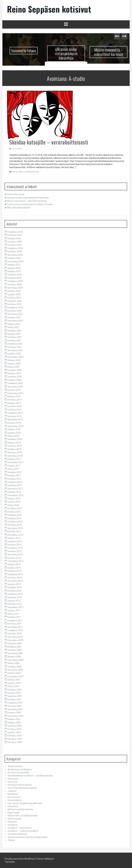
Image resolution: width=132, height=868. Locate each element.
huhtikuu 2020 (14, 380)
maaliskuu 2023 (15, 281)
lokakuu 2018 (14, 429)
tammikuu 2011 (15, 627)
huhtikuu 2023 (14, 278)
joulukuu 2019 (14, 390)
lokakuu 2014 (14, 564)
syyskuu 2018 (14, 433)
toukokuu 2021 (15, 337)
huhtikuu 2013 (14, 591)
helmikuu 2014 (15, 578)
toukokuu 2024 (15, 242)
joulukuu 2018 (14, 423)
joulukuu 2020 (14, 354)
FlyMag (48, 859)
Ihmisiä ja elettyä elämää (20, 785)
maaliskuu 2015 (15, 548)
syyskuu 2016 (14, 502)
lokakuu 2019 (14, 396)
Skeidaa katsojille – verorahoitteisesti (49, 142)
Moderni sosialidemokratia (20, 809)
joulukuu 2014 (14, 558)
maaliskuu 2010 (15, 630)
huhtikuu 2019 (14, 410)
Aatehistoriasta (15, 766)
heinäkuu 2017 (15, 472)
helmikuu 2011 (15, 624)
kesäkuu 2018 (14, 443)
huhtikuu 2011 (14, 617)
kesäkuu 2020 (14, 373)
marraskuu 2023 (15, 262)
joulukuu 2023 (14, 258)
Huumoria (12, 782)
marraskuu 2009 (15, 640)
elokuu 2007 (13, 686)
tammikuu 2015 (15, 555)
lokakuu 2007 (14, 680)
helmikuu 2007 (15, 706)
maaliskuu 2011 (15, 620)
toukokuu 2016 (15, 515)
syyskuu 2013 (14, 584)
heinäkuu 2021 (15, 331)
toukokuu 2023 (15, 275)
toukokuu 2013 (15, 587)
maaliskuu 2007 (15, 703)
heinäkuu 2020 (15, 370)
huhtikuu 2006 (14, 729)
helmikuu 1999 (15, 739)
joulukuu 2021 (14, 317)
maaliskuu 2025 (15, 232)
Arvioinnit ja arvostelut (18, 773)
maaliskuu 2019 (15, 413)
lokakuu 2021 (14, 324)
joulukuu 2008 (14, 657)
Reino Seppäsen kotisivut (49, 9)
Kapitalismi (13, 794)
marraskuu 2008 (15, 660)
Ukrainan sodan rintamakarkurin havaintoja (66, 54)
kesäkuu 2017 (14, 476)
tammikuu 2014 (15, 581)
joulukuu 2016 (14, 492)
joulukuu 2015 (14, 531)
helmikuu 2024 (15, 252)
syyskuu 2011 (14, 610)
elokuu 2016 (13, 505)
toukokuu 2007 (15, 696)
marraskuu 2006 (15, 716)
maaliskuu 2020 (15, 383)
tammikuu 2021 (15, 350)
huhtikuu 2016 (14, 518)
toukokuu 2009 (15, 644)
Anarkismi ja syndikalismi (20, 769)
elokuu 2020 (13, 367)
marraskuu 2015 (15, 535)
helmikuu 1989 (15, 742)
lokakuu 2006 (14, 719)
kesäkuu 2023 (14, 271)
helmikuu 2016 (15, 525)
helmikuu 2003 (15, 736)
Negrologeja (13, 813)
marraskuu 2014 (15, 561)
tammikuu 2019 (15, 420)
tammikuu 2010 (15, 637)
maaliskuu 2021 (15, 344)
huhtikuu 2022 (14, 304)
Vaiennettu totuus (24, 51)
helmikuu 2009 (15, 650)
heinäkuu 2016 (15, 508)
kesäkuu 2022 (14, 298)
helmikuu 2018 (15, 452)
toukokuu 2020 (15, 377)
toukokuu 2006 (15, 726)
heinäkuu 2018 (15, 439)
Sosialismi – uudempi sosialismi (23, 831)
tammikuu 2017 (15, 489)
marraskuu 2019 (15, 393)
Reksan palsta (14, 819)
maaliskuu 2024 (15, 248)
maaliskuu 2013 (15, 594)
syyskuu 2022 (14, 294)
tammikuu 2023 (15, 288)
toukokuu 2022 (15, 301)
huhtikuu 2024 (14, 245)
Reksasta (12, 822)
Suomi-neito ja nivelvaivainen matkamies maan (30, 204)
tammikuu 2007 (15, 709)
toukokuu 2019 (15, 406)
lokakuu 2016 (14, 499)
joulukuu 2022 (14, 291)
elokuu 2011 (13, 614)
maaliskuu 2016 (15, 522)
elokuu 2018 (13, 436)
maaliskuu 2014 (15, 574)
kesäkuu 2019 (14, 403)
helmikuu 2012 (15, 604)
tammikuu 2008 (15, 670)
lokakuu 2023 (14, 265)
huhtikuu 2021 (14, 341)
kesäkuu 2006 (14, 723)
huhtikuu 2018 (14, 449)
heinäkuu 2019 (15, 400)
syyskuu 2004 (14, 732)
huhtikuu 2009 (14, 647)
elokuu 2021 (13, 327)
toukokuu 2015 (15, 541)
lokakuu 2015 (14, 538)
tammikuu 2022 (15, 314)
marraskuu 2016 (15, 495)
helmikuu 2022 (15, 311)
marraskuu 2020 (15, 357)
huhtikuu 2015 (14, 545)
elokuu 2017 (13, 469)
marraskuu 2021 (15, 321)
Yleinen (11, 840)
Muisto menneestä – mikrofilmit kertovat (108, 52)
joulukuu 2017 (14, 459)
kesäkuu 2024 (14, 238)
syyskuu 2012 (14, 601)
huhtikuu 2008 (14, 667)
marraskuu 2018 (15, 426)
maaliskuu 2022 (15, 308)
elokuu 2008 (13, 663)
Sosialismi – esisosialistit (20, 828)
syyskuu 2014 (14, 568)
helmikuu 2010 (15, 634)
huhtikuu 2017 (14, 479)
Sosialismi (13, 825)
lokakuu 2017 (14, 466)
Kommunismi (14, 797)
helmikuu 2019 (15, 416)
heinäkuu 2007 (15, 690)
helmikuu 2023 (15, 285)
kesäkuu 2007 (14, 693)
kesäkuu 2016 (14, 512)
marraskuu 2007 (15, 676)
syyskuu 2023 (14, 268)
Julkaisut (12, 791)
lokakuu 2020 (14, 360)
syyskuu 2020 (14, 364)
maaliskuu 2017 (15, 482)
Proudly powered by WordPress (20, 859)
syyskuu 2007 (14, 683)
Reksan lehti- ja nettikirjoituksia (25, 172)
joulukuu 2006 (14, 713)
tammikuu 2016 (15, 528)
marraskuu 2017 (15, 462)
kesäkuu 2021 (14, 334)
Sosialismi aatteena (17, 834)
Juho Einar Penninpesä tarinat (22, 788)
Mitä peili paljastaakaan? (19, 208)
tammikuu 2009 (15, 653)
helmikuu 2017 (15, 485)
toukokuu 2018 (15, 446)
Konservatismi (15, 800)
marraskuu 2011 (15, 607)
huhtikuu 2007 (14, 700)
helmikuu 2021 (15, 347)
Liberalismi (13, 806)
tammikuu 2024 (15, 255)
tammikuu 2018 (15, 456)
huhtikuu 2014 (14, 571)
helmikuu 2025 (15, 235)
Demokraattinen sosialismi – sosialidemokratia (30, 776)
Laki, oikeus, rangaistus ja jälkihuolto (25, 803)
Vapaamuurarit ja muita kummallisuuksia (27, 837)
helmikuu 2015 (15, 551)
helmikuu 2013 (15, 597)
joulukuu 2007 (14, 673)
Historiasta (13, 779)
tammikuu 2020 (15, 387)
